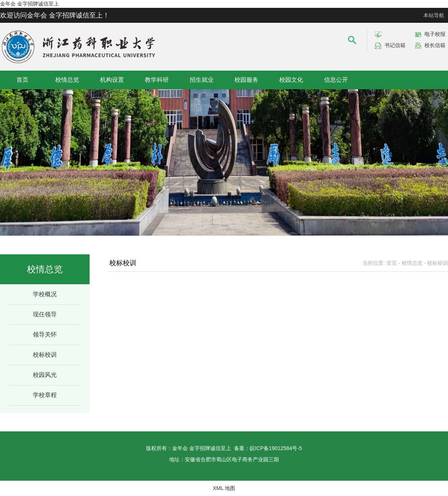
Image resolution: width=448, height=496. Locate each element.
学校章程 (45, 395)
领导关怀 (45, 334)
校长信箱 (435, 45)
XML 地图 (224, 488)
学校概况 (45, 294)
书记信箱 (395, 45)
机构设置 (112, 80)
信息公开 (336, 80)
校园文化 (291, 80)
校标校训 (45, 355)
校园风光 (45, 375)
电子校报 (435, 34)
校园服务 (246, 80)
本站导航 (434, 15)
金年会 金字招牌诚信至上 (29, 4)
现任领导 (45, 314)
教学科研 (157, 80)
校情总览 (67, 80)
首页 (22, 80)
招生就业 (202, 80)
